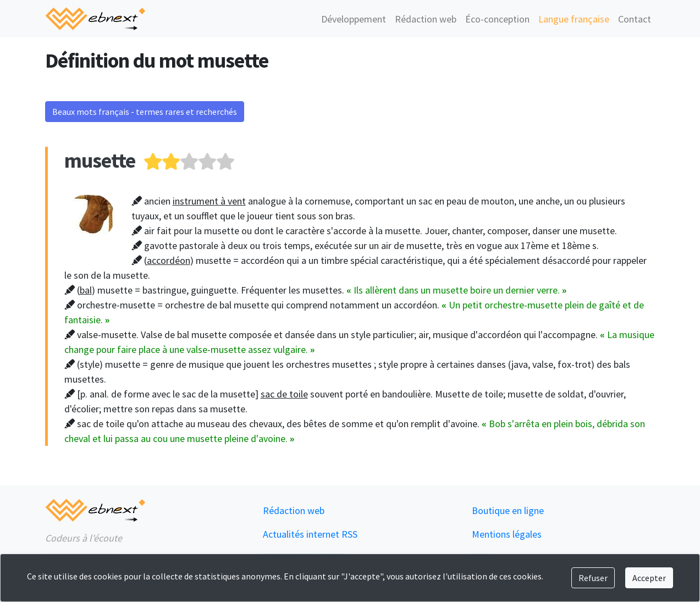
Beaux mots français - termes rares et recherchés (145, 112)
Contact (635, 19)
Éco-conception (497, 19)
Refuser (593, 578)
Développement (354, 19)
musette (100, 160)
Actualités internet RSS (310, 534)
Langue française (574, 19)
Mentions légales (507, 534)
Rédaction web (426, 19)
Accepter (649, 578)
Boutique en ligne (508, 510)
